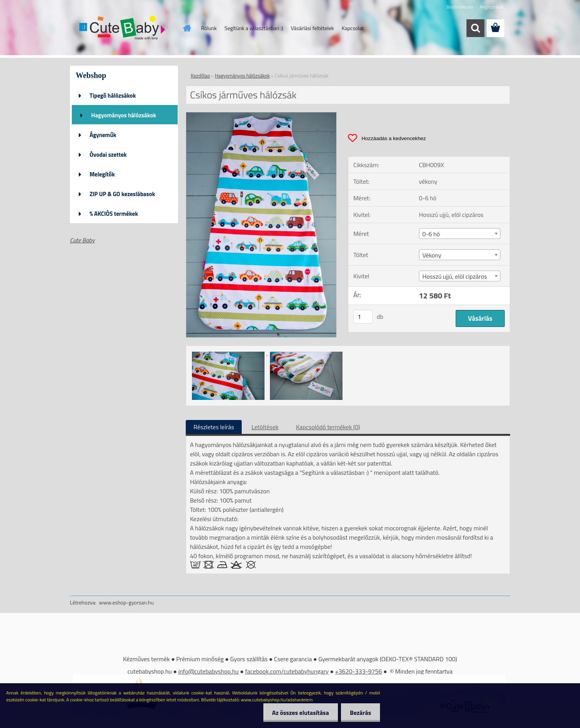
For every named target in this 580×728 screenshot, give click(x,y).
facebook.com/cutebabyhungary (287, 671)
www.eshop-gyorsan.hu (126, 602)
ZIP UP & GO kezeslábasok (122, 194)
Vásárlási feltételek (312, 28)
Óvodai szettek (108, 155)
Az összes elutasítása (298, 713)
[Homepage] (187, 28)
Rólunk (209, 28)
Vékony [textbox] (432, 255)
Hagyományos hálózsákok (124, 115)
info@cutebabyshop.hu (209, 671)
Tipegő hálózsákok (113, 96)
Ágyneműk (103, 135)
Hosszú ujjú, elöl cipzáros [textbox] (455, 276)
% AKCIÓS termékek (114, 214)
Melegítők (102, 174)
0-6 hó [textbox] (431, 234)
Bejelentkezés (460, 7)
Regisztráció (492, 7)
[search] (475, 28)
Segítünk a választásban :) (254, 28)
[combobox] (460, 234)
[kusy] (363, 317)
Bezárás (360, 713)
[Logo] (123, 29)
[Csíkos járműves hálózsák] (261, 115)
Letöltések (265, 427)
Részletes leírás (214, 427)
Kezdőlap (200, 76)
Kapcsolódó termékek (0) (328, 427)
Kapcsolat (353, 28)
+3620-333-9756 (359, 671)
